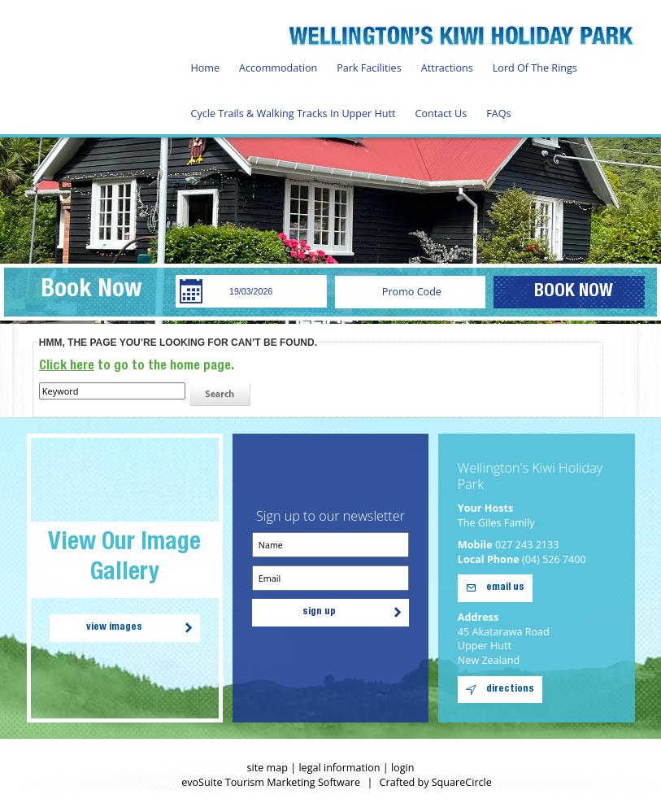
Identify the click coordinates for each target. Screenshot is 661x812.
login (403, 768)
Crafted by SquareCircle (436, 782)
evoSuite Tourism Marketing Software (271, 782)
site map (267, 768)
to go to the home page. (137, 367)
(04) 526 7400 (554, 559)
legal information (339, 768)
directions (510, 690)
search (222, 395)
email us (505, 588)
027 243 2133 (527, 545)
